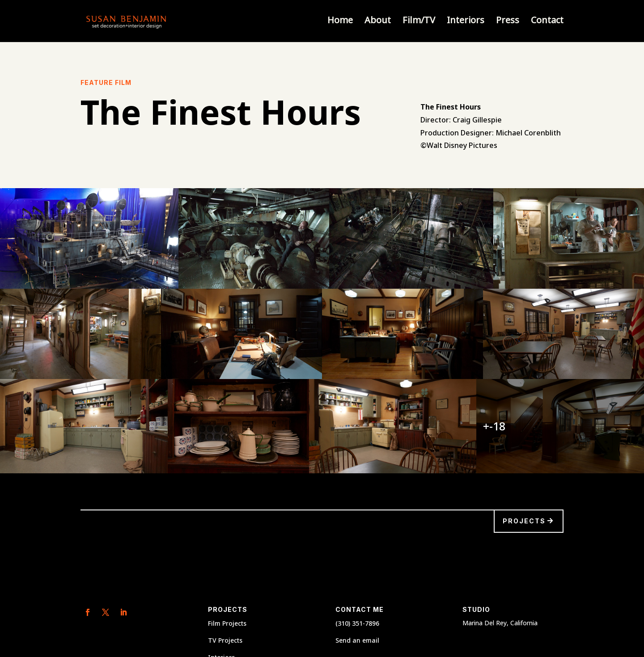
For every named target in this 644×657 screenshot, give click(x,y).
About (378, 22)
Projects (524, 521)
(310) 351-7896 (357, 623)
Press (508, 22)
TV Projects (225, 640)
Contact (547, 22)
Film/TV (419, 22)
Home (340, 22)
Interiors (466, 22)
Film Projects (227, 623)
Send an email (357, 640)
